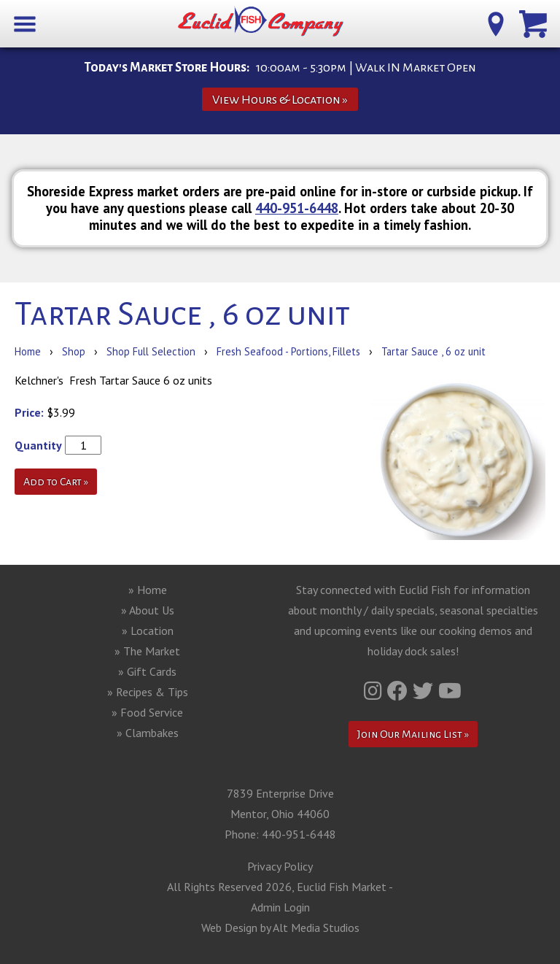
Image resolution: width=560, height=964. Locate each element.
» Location (148, 631)
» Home (148, 590)
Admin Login (280, 907)
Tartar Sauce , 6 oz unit (433, 351)
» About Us (148, 610)
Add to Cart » (56, 482)
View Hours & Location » (280, 100)
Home (28, 351)
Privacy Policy (280, 866)
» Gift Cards (147, 671)
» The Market (147, 651)
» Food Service (147, 712)
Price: (29, 412)
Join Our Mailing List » (413, 734)
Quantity (38, 445)
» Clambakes (148, 733)
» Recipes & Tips (148, 692)
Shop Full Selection (151, 351)
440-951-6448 (297, 208)
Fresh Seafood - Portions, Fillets (290, 351)
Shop (74, 351)
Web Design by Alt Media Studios (280, 928)
